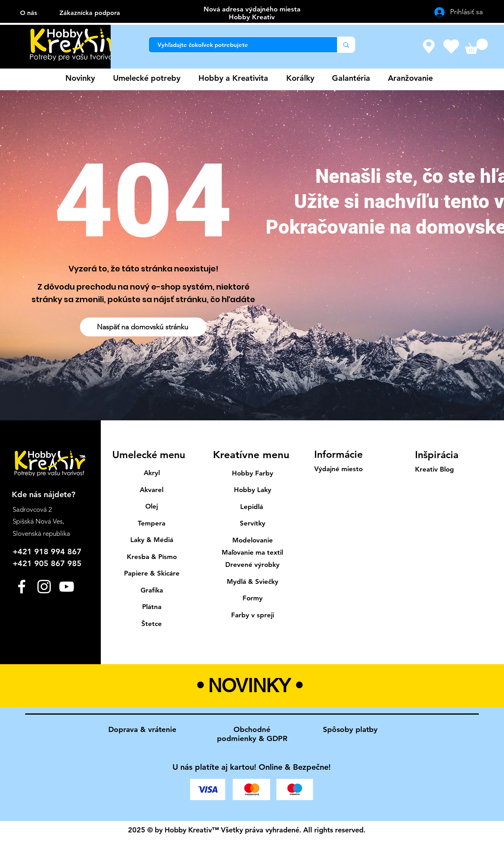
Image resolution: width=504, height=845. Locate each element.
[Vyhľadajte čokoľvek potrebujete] (239, 45)
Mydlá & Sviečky (253, 581)
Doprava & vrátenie (142, 729)
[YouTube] (67, 587)
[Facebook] (22, 587)
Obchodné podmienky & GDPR (252, 734)
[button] (476, 46)
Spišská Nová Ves (38, 521)
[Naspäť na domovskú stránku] (143, 327)
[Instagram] (44, 587)
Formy (253, 598)
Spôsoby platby (350, 729)
